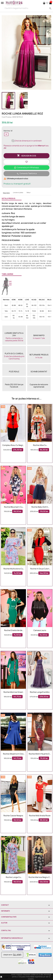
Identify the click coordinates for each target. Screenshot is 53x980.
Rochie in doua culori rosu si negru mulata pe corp (40, 569)
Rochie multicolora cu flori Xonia (13, 569)
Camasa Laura (40, 630)
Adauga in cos (27, 156)
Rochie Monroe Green (13, 692)
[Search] (26, 8)
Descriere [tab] (6, 193)
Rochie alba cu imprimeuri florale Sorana (40, 445)
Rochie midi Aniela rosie (40, 816)
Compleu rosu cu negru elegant (13, 445)
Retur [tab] (29, 193)
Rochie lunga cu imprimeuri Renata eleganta (13, 877)
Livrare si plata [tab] (18, 193)
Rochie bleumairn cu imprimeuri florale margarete (13, 507)
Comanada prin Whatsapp (26, 168)
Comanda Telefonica (27, 174)
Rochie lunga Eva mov (40, 692)
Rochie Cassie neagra (13, 816)
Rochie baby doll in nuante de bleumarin (40, 507)
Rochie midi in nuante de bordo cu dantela (40, 754)
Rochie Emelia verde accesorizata (13, 630)
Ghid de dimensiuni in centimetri (26, 141)
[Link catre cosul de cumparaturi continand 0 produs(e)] (51, 3)
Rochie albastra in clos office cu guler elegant (13, 754)
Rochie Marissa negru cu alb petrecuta (40, 877)
